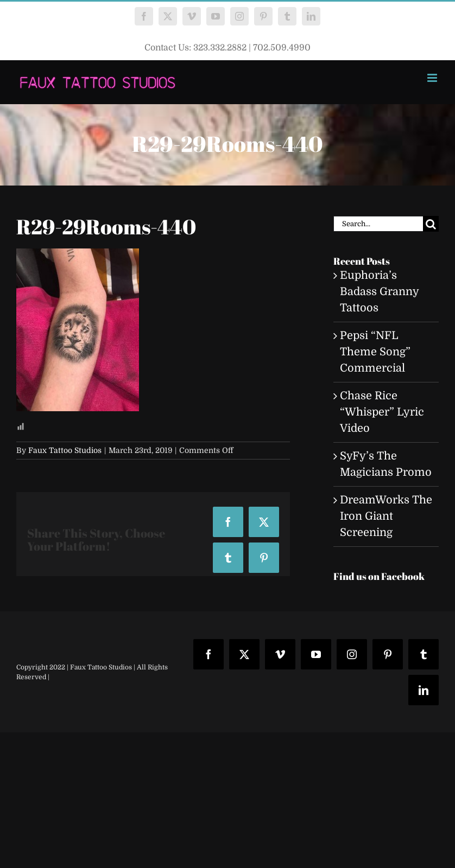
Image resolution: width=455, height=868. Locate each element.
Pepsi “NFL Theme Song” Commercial (375, 352)
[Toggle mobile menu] (433, 78)
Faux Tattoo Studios (65, 450)
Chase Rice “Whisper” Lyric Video (382, 412)
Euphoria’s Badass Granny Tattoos (379, 292)
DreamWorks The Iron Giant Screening (386, 516)
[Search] (431, 224)
